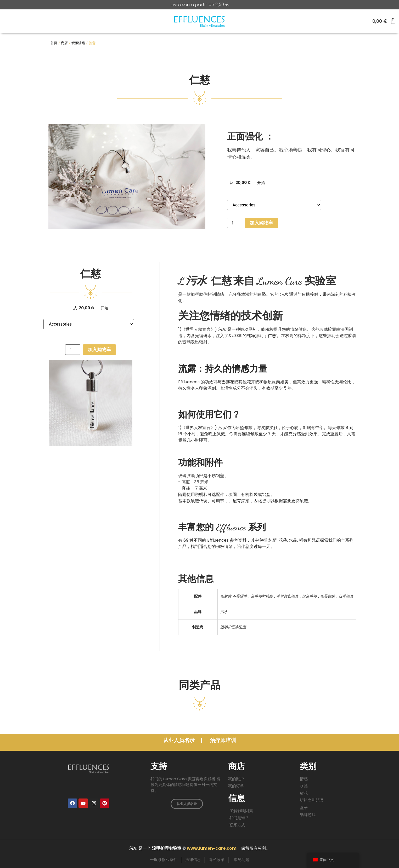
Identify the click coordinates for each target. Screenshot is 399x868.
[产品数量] (235, 223)
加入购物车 (261, 223)
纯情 (273, 540)
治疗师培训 (223, 740)
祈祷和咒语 (310, 540)
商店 (64, 43)
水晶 (293, 540)
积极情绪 (78, 43)
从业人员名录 (179, 740)
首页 (54, 43)
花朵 (283, 540)
